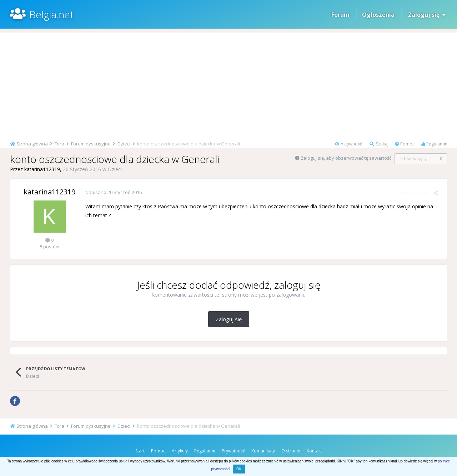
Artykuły (180, 451)
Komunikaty (263, 451)
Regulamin (434, 144)
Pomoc (405, 144)
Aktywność (348, 144)
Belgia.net (51, 14)
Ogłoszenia (378, 15)
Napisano (114, 192)
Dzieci (115, 169)
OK (239, 469)
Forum (340, 15)
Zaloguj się (427, 15)
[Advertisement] (228, 83)
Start (140, 451)
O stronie (291, 451)
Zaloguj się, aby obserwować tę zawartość (346, 158)
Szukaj (379, 144)
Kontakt (314, 451)
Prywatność (233, 451)
